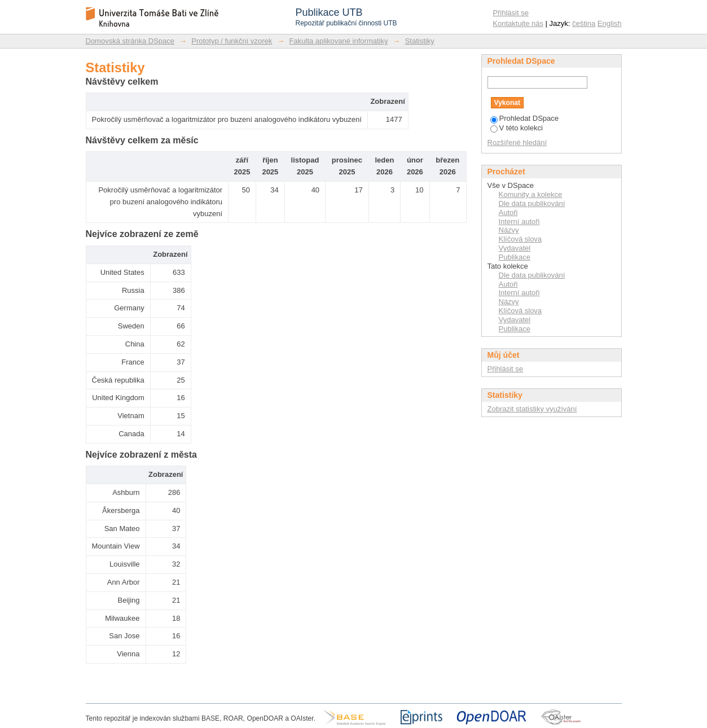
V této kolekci (517, 128)
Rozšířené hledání (517, 142)
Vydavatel (515, 248)
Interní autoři (519, 222)
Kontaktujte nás (518, 23)
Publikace (515, 257)
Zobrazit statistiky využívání (532, 409)
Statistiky (420, 41)
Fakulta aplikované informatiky (339, 41)
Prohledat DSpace (525, 118)
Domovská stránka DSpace (130, 41)
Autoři (508, 212)
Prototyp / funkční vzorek (232, 41)
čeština (584, 23)
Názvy (509, 230)
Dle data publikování (532, 203)
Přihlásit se (511, 13)
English (610, 23)
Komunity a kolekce (531, 194)
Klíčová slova (521, 239)
